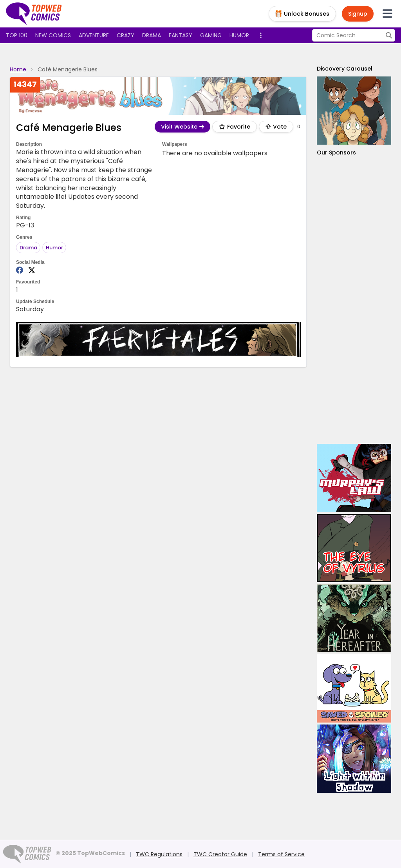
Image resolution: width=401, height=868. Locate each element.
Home (18, 69)
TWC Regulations (159, 854)
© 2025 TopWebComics (90, 853)
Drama (152, 35)
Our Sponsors (336, 153)
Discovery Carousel (345, 69)
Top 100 (17, 35)
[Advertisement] (354, 300)
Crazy (126, 35)
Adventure (94, 35)
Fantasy (181, 35)
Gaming (211, 35)
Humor (239, 35)
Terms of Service (281, 854)
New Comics (53, 35)
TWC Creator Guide (220, 854)
